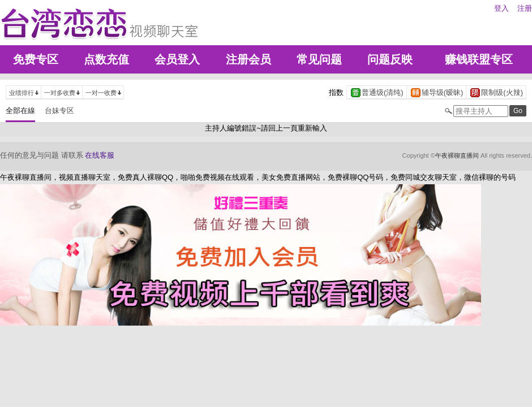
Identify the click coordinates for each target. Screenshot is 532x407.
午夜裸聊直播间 (457, 155)
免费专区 (36, 59)
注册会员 (248, 59)
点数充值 (106, 59)
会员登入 (177, 59)
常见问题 (319, 59)
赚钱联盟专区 (479, 59)
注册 (525, 8)
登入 (501, 8)
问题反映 (390, 59)
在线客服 (100, 155)
